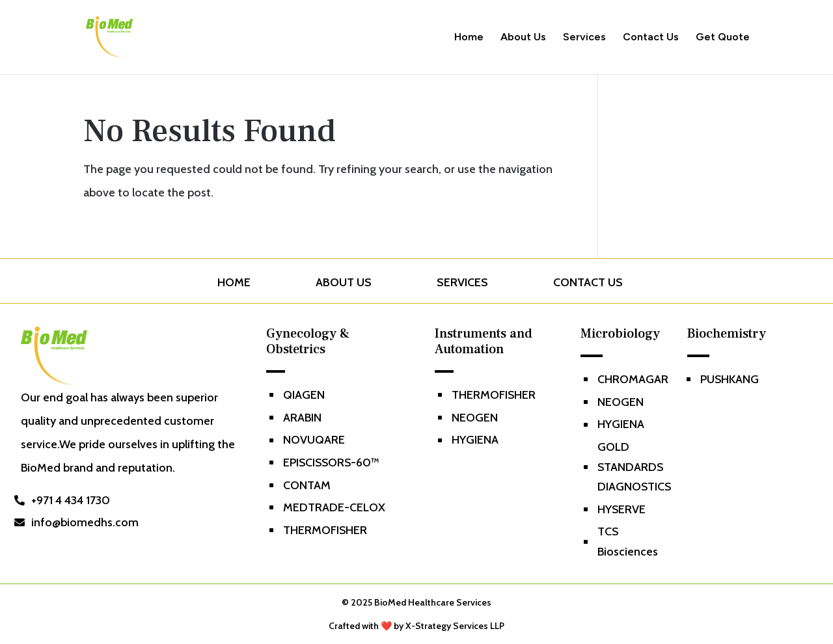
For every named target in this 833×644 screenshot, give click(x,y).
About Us (523, 38)
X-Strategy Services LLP (455, 626)
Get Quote (723, 38)
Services (584, 38)
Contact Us (651, 38)
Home (469, 38)
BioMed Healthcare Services (433, 602)
